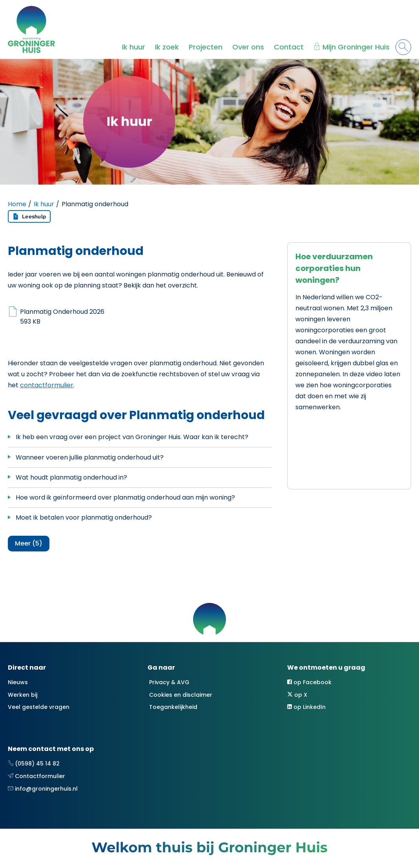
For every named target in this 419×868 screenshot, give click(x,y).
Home (17, 204)
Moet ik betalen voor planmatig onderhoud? (84, 517)
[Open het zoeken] (403, 47)
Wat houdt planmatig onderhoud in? (71, 477)
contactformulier (47, 385)
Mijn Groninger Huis (356, 47)
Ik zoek (167, 47)
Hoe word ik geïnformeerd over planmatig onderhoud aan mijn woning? (125, 497)
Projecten (206, 47)
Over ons (248, 47)
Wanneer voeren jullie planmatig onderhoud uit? (90, 457)
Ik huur (134, 47)
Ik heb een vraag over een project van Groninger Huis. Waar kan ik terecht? (132, 437)
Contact (289, 47)
